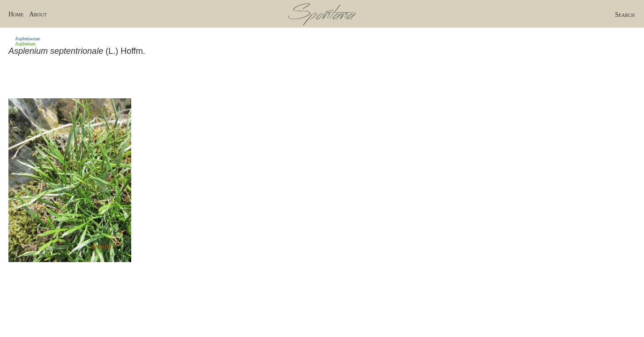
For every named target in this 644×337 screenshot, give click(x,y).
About (38, 14)
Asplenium (25, 44)
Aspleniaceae (27, 39)
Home (16, 14)
